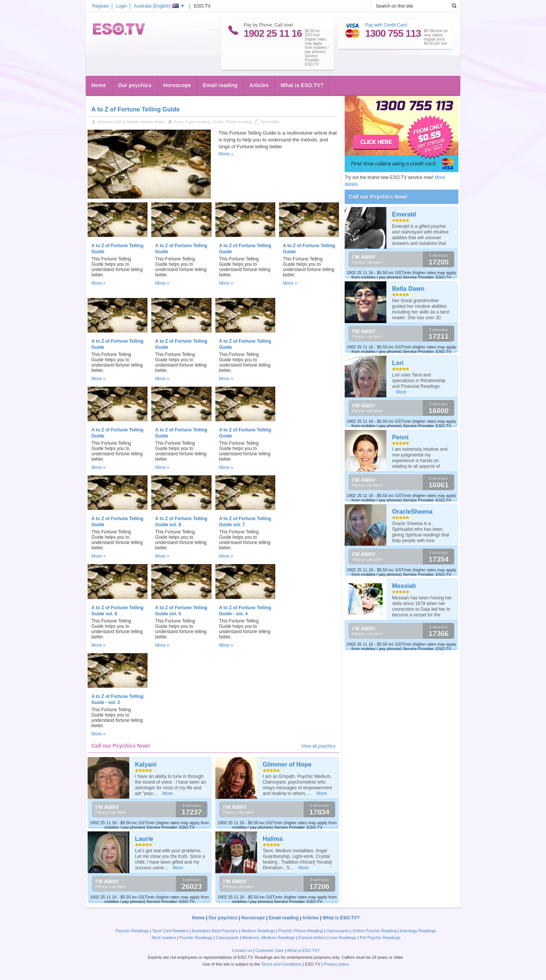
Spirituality (270, 122)
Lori (398, 363)
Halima (273, 839)
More (224, 154)
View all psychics (318, 746)
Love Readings (343, 938)
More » (98, 283)
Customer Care (269, 950)
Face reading (198, 122)
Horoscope (177, 85)
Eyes (179, 122)
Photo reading (239, 122)
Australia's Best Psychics (215, 931)
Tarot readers (164, 938)
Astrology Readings (418, 931)
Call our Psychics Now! (378, 197)
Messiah (404, 586)
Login (122, 6)
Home (99, 85)
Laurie (144, 839)
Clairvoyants (338, 931)
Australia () (156, 6)
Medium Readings (258, 931)
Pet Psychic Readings (380, 938)
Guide (218, 122)
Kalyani (146, 764)
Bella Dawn (408, 289)
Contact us (242, 950)
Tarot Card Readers (170, 931)
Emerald (404, 214)
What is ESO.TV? (302, 85)
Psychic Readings (132, 931)
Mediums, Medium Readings (269, 938)
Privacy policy (336, 964)
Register (101, 6)
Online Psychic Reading (374, 931)
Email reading (220, 85)
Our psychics (135, 85)
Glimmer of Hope (287, 764)
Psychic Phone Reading (300, 931)
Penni (400, 437)
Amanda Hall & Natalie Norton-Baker (131, 122)
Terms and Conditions (281, 964)
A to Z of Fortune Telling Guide (136, 109)
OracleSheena (412, 512)
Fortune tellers (312, 938)
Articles (259, 85)
